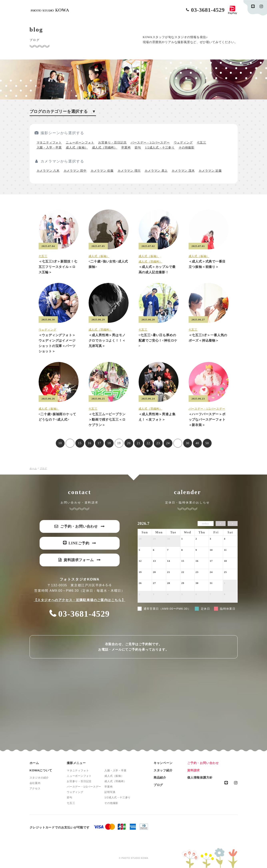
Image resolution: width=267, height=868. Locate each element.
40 (197, 443)
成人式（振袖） (77, 148)
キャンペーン (163, 763)
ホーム (34, 763)
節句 (138, 148)
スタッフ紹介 (163, 770)
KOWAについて (41, 770)
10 (60, 443)
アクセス (35, 788)
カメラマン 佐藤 (102, 171)
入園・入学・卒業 (49, 148)
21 (139, 443)
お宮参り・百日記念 (112, 143)
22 (148, 443)
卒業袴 (126, 148)
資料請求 (193, 770)
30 (188, 443)
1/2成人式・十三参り (160, 148)
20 (129, 443)
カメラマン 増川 (129, 171)
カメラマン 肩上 (156, 171)
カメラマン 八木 (48, 171)
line (253, 6)
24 (168, 443)
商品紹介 (160, 777)
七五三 (201, 143)
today (205, 524)
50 (207, 443)
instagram (261, 6)
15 (80, 443)
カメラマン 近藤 (210, 171)
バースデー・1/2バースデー (150, 143)
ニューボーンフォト (80, 143)
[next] (233, 524)
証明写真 (110, 792)
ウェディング (183, 143)
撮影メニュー (76, 763)
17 (99, 443)
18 (109, 443)
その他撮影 (186, 148)
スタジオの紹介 (39, 778)
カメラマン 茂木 (183, 171)
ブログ (158, 785)
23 (158, 443)
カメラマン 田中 (75, 171)
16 (90, 443)
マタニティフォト (49, 143)
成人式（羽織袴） (105, 148)
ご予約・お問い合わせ (203, 763)
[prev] (221, 524)
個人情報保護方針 (200, 777)
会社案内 (35, 783)
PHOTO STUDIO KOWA (50, 10)
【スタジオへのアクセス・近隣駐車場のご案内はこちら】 (80, 600)
